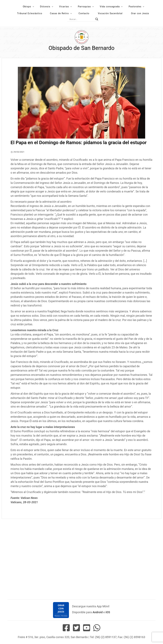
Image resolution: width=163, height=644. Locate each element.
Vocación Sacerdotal (110, 13)
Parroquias (84, 7)
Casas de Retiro (59, 13)
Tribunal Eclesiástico (30, 13)
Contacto (84, 13)
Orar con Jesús (140, 13)
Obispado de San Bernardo (81, 48)
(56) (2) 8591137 (106, 637)
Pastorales (135, 7)
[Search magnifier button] (97, 19)
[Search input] (82, 19)
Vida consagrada (110, 7)
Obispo (27, 7)
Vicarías (64, 7)
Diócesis (45, 7)
